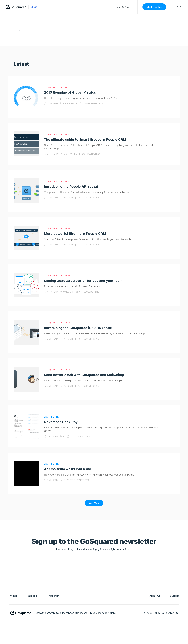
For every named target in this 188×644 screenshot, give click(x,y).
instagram (54, 596)
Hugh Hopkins (70, 103)
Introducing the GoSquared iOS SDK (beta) (78, 328)
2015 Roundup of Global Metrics (70, 92)
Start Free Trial (154, 7)
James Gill (68, 198)
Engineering (52, 417)
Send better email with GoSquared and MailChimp (84, 375)
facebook (33, 596)
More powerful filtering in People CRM (75, 234)
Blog (34, 7)
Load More (94, 503)
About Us (155, 596)
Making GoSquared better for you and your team (83, 281)
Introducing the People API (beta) (71, 187)
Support (175, 596)
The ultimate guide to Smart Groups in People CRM (85, 139)
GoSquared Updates (57, 87)
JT (64, 436)
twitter (13, 596)
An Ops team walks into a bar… (69, 469)
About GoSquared (124, 7)
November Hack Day (61, 422)
